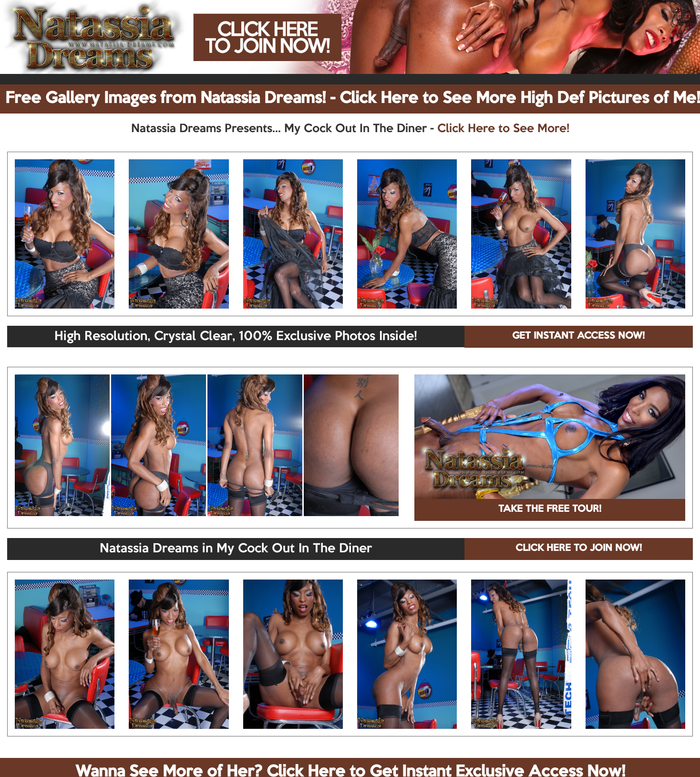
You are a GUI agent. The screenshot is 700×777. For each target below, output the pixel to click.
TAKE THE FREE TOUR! (550, 509)
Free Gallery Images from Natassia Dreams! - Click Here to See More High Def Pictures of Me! (353, 99)
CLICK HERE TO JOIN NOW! (579, 549)
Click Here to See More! (503, 129)
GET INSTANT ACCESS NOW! (578, 336)
